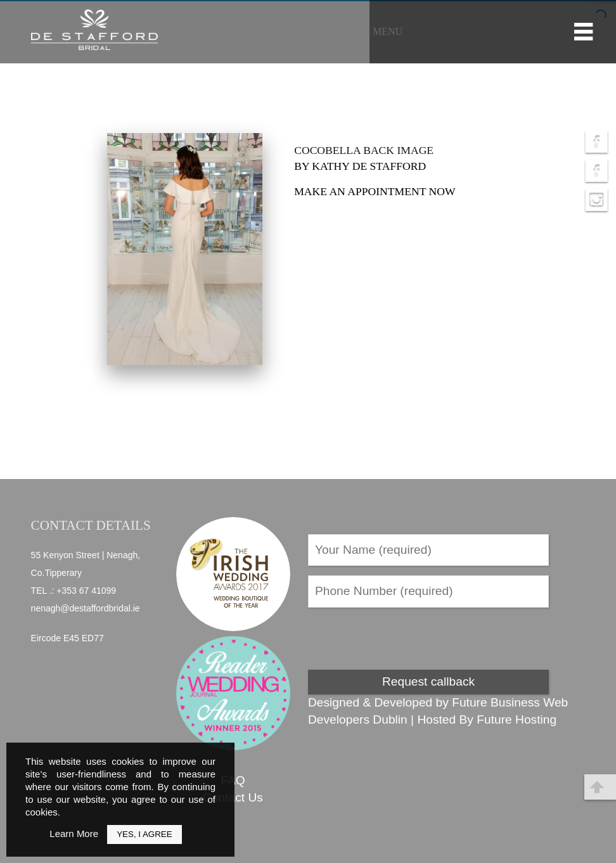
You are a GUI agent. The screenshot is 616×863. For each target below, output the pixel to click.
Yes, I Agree (144, 834)
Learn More (74, 834)
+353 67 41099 (86, 591)
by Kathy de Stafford (360, 166)
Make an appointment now (375, 191)
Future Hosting (517, 719)
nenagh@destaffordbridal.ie (86, 608)
